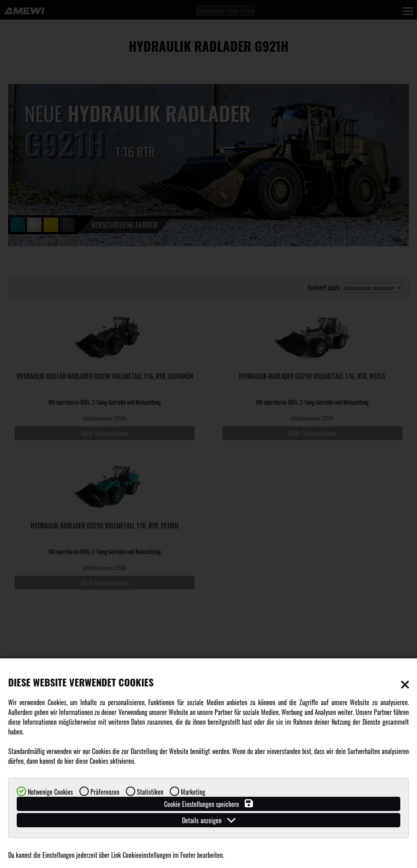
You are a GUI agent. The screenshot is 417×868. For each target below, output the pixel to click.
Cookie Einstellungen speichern (208, 804)
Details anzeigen (209, 820)
